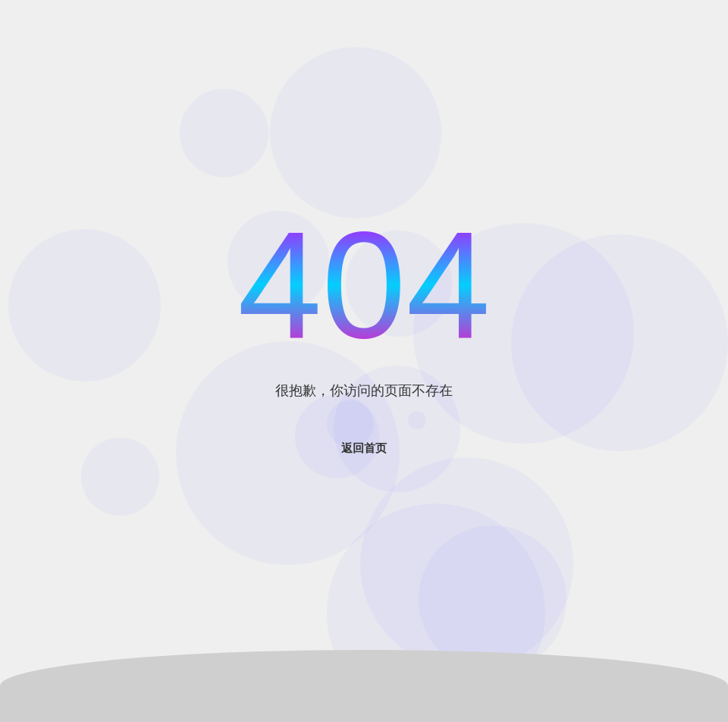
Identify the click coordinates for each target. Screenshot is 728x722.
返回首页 (364, 448)
